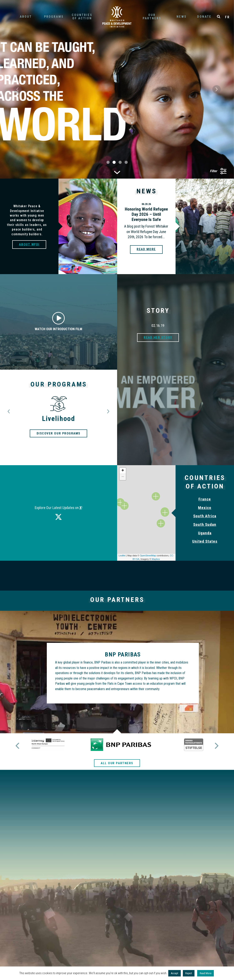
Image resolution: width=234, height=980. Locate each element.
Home (117, 17)
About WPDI (29, 244)
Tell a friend (117, 869)
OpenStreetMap (148, 556)
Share (171, 871)
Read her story (158, 338)
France (205, 499)
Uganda (205, 533)
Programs (54, 17)
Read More (206, 973)
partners (152, 17)
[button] (18, 89)
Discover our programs (58, 433)
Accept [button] (175, 973)
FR (227, 17)
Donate (204, 17)
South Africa (205, 516)
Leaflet (122, 556)
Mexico (205, 508)
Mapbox (156, 559)
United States (205, 541)
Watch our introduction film (58, 321)
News (182, 17)
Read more (146, 250)
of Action (82, 17)
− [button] (123, 477)
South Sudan (205, 524)
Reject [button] (189, 973)
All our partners (117, 752)
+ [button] (123, 471)
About (26, 17)
